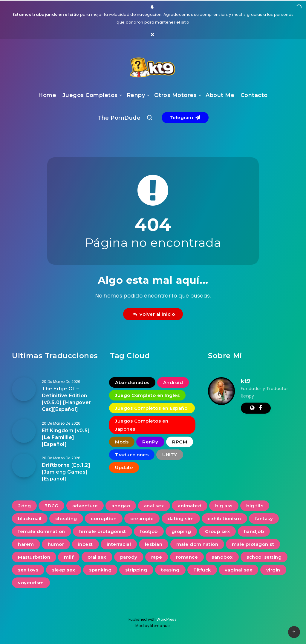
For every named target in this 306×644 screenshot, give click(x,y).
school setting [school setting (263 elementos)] (264, 557)
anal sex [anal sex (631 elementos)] (154, 506)
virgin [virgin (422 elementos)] (273, 570)
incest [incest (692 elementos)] (85, 544)
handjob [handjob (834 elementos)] (254, 531)
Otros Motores (176, 95)
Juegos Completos (90, 95)
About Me (220, 95)
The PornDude (119, 118)
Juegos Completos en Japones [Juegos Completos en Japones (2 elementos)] (142, 425)
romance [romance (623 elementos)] (187, 557)
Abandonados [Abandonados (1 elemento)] (132, 382)
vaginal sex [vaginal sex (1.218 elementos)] (239, 570)
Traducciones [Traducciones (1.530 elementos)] (132, 455)
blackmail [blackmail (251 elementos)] (30, 519)
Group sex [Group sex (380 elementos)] (218, 531)
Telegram (185, 117)
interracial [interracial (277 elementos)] (119, 544)
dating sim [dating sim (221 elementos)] (181, 519)
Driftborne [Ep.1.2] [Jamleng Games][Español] (66, 472)
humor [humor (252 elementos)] (56, 544)
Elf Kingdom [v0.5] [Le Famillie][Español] (66, 437)
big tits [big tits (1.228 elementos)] (255, 506)
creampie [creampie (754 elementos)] (142, 519)
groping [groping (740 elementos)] (181, 531)
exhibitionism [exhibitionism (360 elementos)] (224, 519)
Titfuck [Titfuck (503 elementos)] (202, 570)
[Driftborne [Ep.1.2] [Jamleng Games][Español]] (24, 466)
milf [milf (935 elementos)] (69, 557)
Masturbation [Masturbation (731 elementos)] (34, 557)
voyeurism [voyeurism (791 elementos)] (31, 583)
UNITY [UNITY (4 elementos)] (170, 455)
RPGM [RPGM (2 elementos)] (180, 442)
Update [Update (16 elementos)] (124, 467)
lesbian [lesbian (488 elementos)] (154, 544)
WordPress (167, 619)
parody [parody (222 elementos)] (129, 557)
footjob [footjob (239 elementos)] (149, 531)
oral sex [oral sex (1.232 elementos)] (97, 557)
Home (47, 95)
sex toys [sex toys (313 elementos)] (28, 570)
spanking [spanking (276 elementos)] (100, 570)
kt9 (246, 381)
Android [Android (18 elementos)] (173, 382)
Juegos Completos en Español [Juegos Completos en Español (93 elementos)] (152, 408)
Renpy (136, 95)
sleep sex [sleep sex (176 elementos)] (64, 570)
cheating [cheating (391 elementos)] (66, 519)
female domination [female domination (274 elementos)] (42, 531)
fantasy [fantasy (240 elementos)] (264, 519)
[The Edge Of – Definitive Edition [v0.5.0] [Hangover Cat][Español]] (24, 389)
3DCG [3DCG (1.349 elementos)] (51, 506)
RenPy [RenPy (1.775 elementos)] (150, 442)
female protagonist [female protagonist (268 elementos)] (102, 531)
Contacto (254, 95)
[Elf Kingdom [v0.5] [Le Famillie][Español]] (24, 431)
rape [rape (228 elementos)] (157, 557)
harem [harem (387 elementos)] (26, 544)
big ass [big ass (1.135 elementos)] (224, 506)
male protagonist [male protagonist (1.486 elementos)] (253, 544)
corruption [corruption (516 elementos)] (104, 519)
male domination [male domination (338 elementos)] (197, 544)
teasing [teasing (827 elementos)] (170, 570)
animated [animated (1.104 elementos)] (190, 506)
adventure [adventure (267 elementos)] (85, 506)
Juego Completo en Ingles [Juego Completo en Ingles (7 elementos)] (147, 395)
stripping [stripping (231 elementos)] (136, 570)
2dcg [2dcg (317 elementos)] (24, 506)
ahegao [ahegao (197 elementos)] (121, 506)
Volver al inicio (154, 314)
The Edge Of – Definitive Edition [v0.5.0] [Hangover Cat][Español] (66, 399)
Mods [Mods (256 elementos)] (122, 442)
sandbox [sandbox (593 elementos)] (222, 557)
